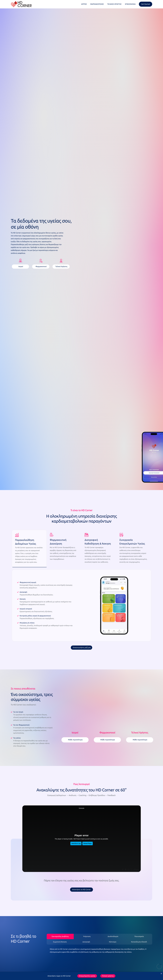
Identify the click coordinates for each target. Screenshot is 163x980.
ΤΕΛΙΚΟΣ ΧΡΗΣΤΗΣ (114, 4)
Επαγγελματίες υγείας (87, 976)
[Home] (21, 4)
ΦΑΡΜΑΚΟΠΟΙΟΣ (97, 4)
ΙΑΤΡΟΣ (84, 4)
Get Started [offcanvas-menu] (146, 4)
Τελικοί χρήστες (108, 976)
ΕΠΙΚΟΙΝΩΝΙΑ (130, 4)
